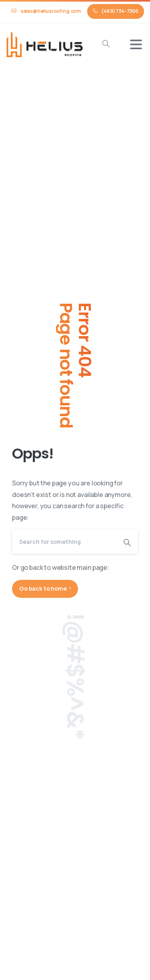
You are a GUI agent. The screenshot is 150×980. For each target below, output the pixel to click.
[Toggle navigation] (136, 44)
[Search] (64, 542)
